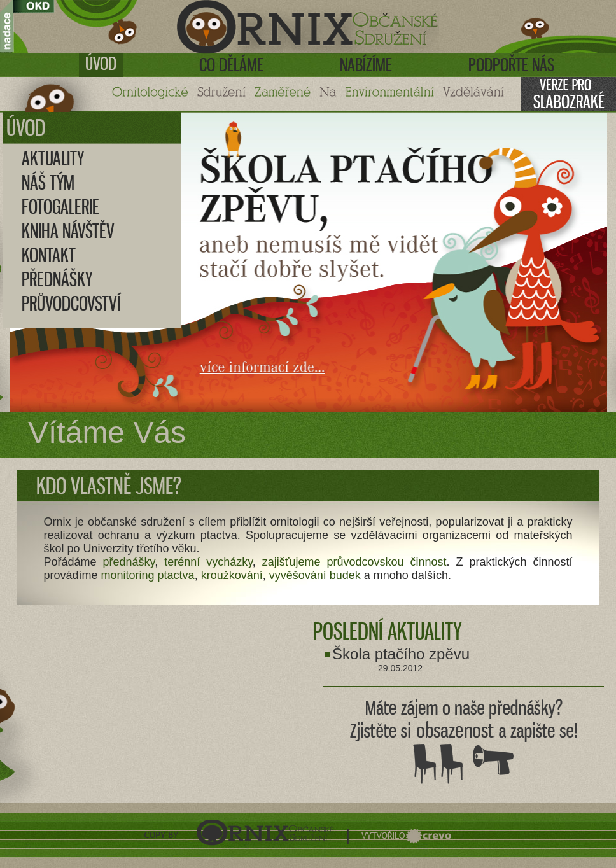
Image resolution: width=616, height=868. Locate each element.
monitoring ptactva (148, 575)
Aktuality (53, 158)
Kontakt (49, 255)
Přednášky (57, 279)
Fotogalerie (60, 207)
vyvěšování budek (315, 575)
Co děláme (231, 65)
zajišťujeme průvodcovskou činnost (354, 562)
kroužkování (232, 575)
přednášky (129, 562)
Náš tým (48, 183)
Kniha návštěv (68, 231)
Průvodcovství (71, 304)
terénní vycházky (208, 562)
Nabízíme (366, 65)
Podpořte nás (511, 65)
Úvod (101, 64)
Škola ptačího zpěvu (401, 654)
